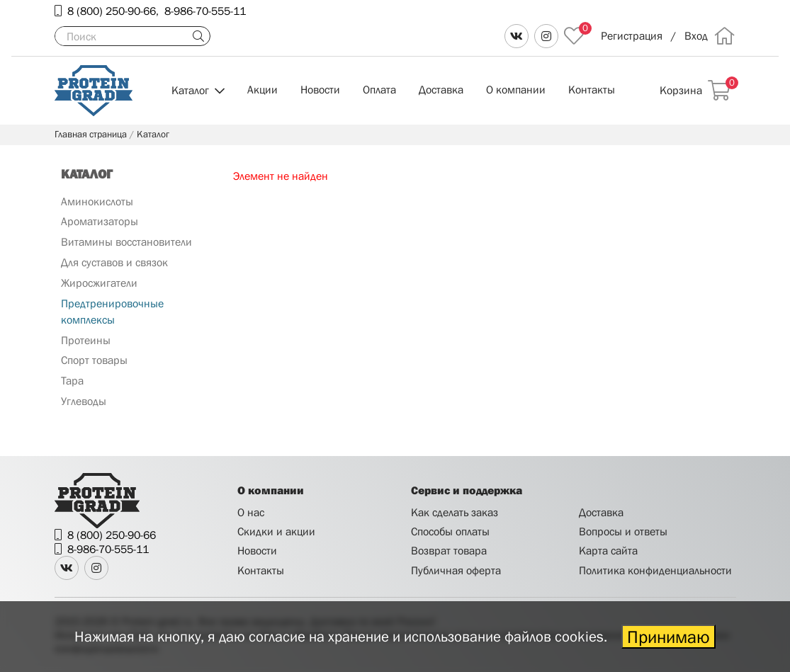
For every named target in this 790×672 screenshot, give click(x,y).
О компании (516, 89)
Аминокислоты (97, 201)
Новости (320, 89)
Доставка (441, 89)
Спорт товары (94, 360)
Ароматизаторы (100, 221)
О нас (251, 512)
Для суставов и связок (114, 262)
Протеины (86, 340)
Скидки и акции (276, 531)
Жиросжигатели (99, 283)
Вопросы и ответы (623, 531)
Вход (696, 35)
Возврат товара (449, 550)
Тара (72, 380)
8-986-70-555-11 (205, 11)
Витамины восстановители (126, 241)
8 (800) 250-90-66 (112, 11)
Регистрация (632, 35)
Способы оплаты (450, 531)
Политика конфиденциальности (655, 570)
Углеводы (84, 401)
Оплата (379, 89)
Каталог (190, 90)
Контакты (592, 89)
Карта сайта (608, 550)
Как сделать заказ (455, 512)
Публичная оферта (456, 570)
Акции (263, 89)
